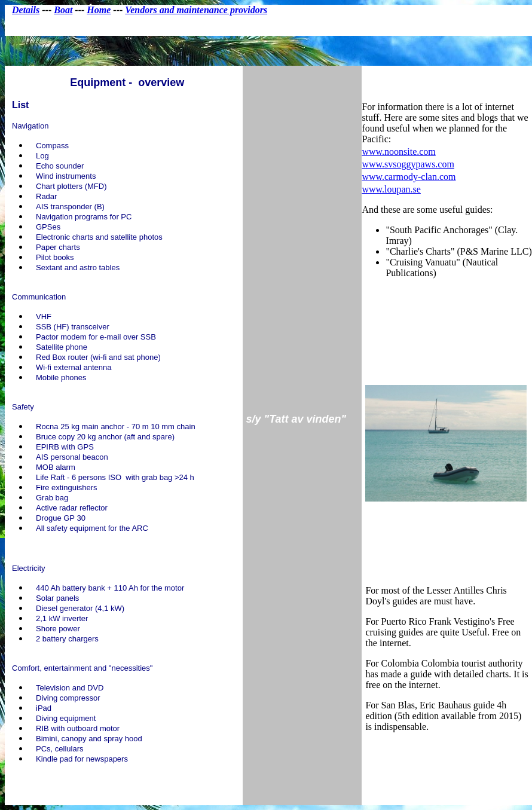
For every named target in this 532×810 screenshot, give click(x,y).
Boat (63, 10)
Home (99, 10)
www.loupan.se (391, 189)
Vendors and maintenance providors (196, 10)
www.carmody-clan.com (409, 177)
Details (26, 10)
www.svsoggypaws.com (408, 164)
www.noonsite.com (398, 152)
